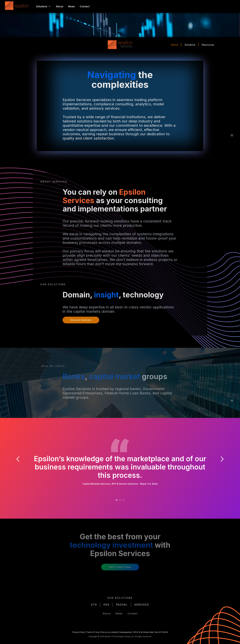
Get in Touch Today (120, 567)
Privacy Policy (79, 632)
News (71, 6)
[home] (17, 6)
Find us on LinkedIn (109, 632)
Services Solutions (81, 320)
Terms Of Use (93, 632)
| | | (120, 632)
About (60, 6)
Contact (85, 6)
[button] (44, 6)
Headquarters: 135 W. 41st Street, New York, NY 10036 (144, 632)
